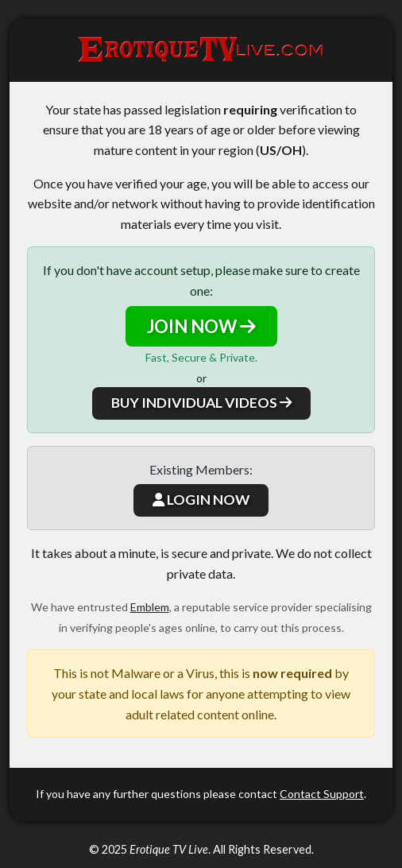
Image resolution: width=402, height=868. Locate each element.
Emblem (150, 607)
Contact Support (322, 794)
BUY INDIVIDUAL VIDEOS (201, 403)
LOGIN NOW (201, 500)
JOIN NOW (201, 326)
